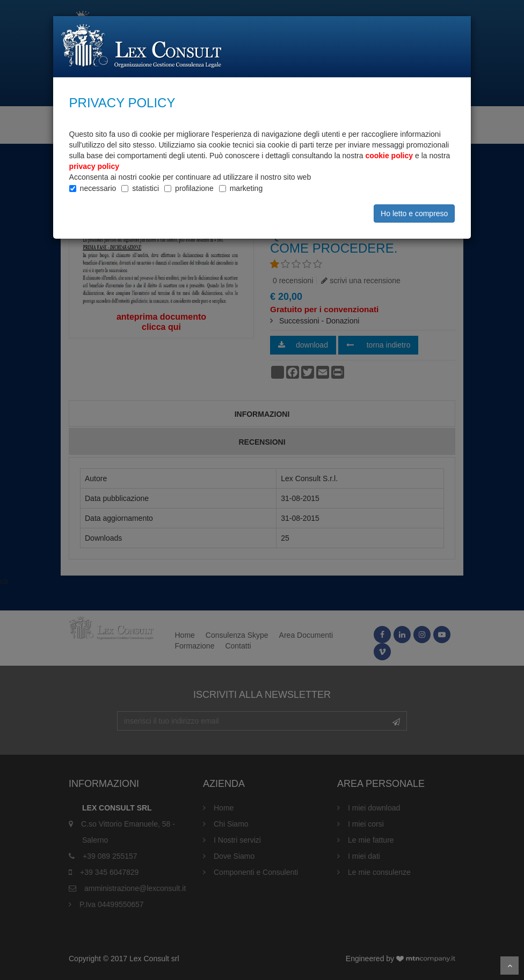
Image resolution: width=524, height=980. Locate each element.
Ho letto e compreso (414, 213)
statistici (145, 188)
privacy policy (94, 166)
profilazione (194, 188)
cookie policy (389, 156)
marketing (246, 188)
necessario (98, 188)
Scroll (510, 966)
